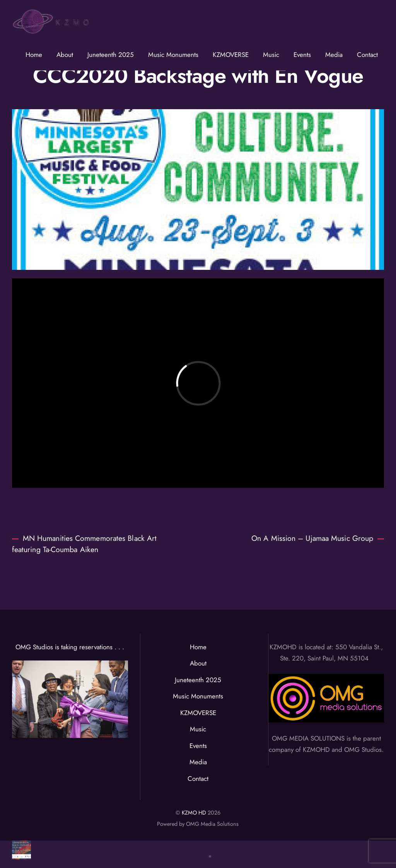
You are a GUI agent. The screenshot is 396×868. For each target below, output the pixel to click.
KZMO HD (194, 813)
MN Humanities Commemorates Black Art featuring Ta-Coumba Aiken (84, 544)
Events (302, 55)
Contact (367, 55)
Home (34, 55)
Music (271, 55)
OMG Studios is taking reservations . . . (70, 647)
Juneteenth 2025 (111, 55)
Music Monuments (173, 55)
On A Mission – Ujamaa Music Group (318, 538)
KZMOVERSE (231, 55)
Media (334, 55)
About (65, 55)
